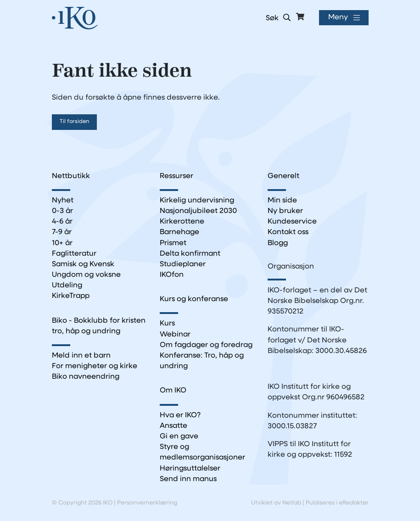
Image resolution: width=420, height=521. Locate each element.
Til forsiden (74, 122)
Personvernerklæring (147, 503)
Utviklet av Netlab (276, 503)
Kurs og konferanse (194, 299)
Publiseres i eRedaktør (337, 503)
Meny (338, 17)
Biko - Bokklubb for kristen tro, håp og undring (99, 326)
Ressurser (176, 176)
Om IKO (173, 391)
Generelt (283, 176)
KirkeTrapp (71, 296)
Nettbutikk (71, 176)
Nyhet (63, 201)
